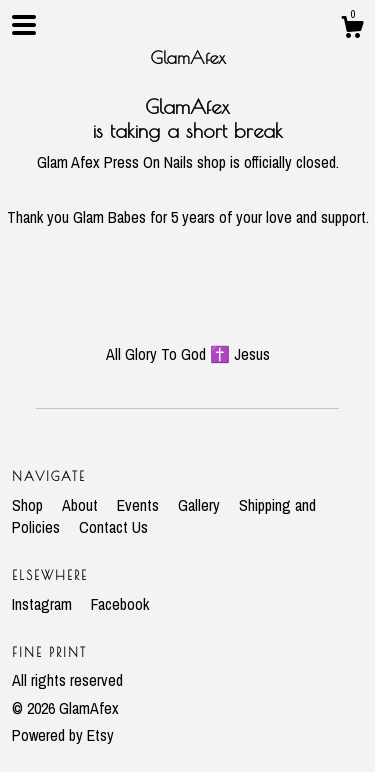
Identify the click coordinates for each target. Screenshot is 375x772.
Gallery (201, 505)
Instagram (44, 604)
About (82, 505)
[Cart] (352, 30)
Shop (29, 505)
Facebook (120, 604)
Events (140, 505)
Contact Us (113, 527)
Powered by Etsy (63, 735)
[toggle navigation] (24, 25)
